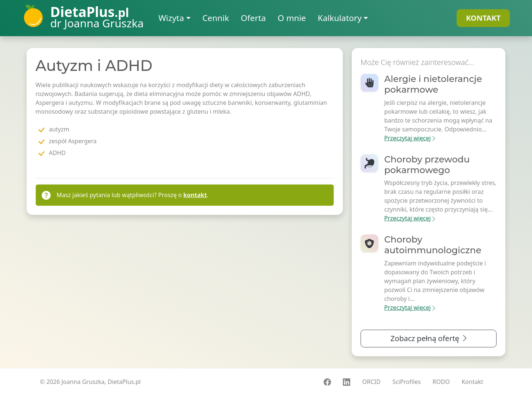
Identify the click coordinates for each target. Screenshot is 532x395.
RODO (441, 382)
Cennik (216, 18)
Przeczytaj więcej (410, 138)
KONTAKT (483, 18)
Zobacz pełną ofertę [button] (429, 338)
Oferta (253, 18)
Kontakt (472, 382)
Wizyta (171, 18)
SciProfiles (407, 382)
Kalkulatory (340, 18)
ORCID (371, 382)
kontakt (195, 195)
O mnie (292, 18)
